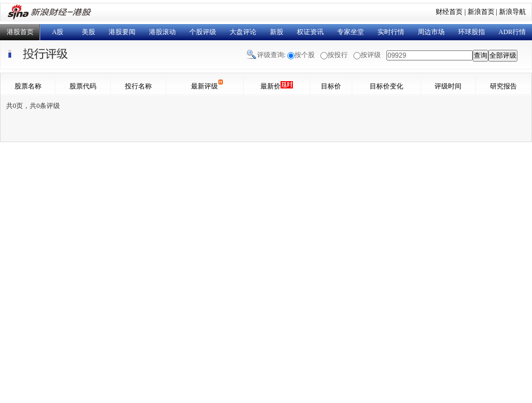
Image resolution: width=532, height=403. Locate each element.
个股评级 (203, 32)
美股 (88, 32)
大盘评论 (243, 32)
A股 (58, 32)
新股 (277, 32)
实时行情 (391, 32)
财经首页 (449, 12)
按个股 (305, 55)
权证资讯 (310, 32)
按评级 (371, 55)
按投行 (338, 55)
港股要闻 (122, 32)
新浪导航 (512, 12)
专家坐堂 (351, 32)
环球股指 (472, 32)
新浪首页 (481, 12)
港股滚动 (162, 32)
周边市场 (431, 32)
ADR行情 (512, 32)
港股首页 (20, 32)
